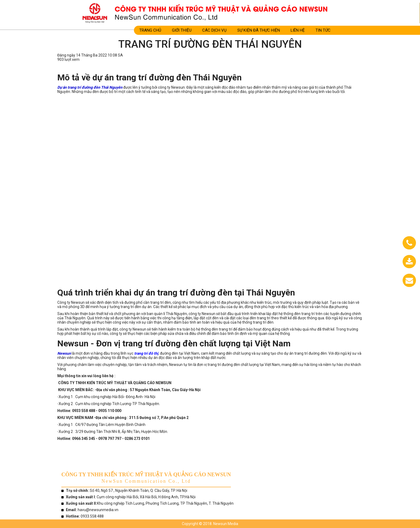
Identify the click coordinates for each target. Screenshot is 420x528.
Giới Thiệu (182, 30)
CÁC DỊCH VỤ (214, 30)
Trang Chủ (150, 30)
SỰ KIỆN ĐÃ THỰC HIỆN (259, 30)
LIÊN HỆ (298, 30)
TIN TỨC (323, 30)
